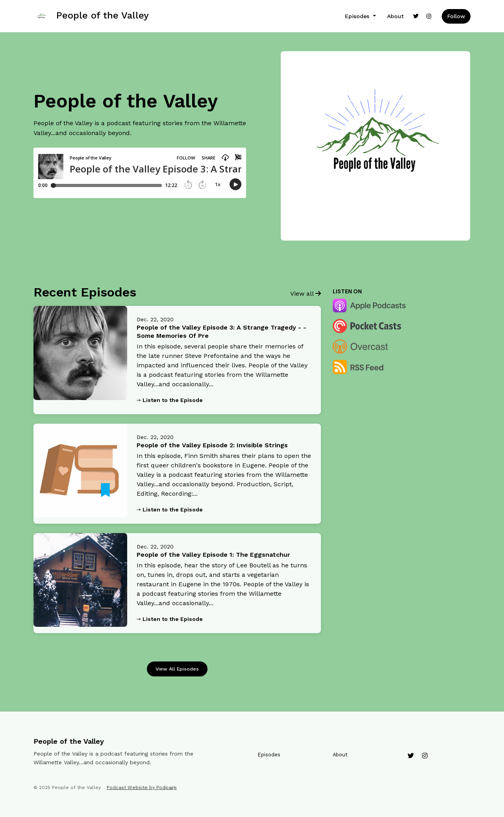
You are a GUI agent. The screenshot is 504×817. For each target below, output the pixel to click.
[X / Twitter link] (416, 16)
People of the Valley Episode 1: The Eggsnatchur (213, 555)
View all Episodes (177, 669)
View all (306, 294)
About (395, 16)
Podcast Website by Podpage (142, 787)
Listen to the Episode (170, 400)
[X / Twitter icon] (411, 756)
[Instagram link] (429, 16)
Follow (456, 16)
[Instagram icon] (425, 756)
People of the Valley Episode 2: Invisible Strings (212, 445)
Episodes (358, 16)
